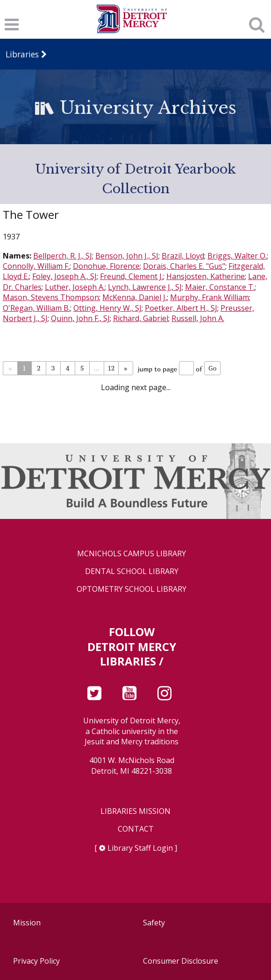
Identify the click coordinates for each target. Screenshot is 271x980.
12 (111, 368)
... (96, 368)
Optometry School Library (132, 589)
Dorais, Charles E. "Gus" (184, 266)
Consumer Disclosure (181, 961)
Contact (136, 829)
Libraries (22, 54)
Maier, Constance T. (220, 287)
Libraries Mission (135, 811)
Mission (27, 923)
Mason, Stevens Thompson (51, 297)
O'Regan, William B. (36, 308)
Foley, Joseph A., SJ (64, 276)
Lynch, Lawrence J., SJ (145, 287)
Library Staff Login (140, 848)
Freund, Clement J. (132, 276)
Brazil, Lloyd (183, 256)
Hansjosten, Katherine (206, 276)
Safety (154, 923)
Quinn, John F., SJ (80, 318)
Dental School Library (132, 571)
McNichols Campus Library (132, 554)
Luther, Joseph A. (75, 287)
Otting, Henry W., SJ (107, 308)
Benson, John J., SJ (127, 256)
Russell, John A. (198, 318)
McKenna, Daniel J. (135, 297)
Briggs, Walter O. (237, 256)
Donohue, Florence (106, 266)
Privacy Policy (36, 961)
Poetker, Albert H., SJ (181, 308)
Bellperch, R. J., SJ (63, 256)
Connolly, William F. (36, 266)
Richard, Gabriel (141, 318)
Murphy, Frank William (210, 297)
